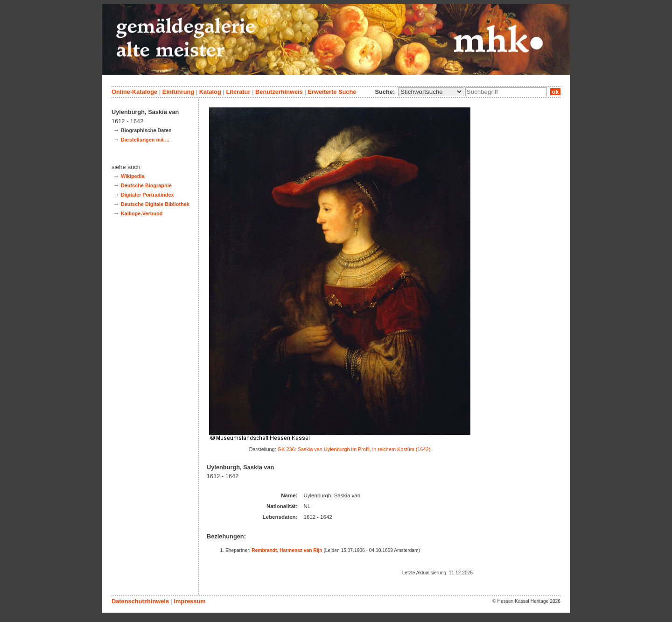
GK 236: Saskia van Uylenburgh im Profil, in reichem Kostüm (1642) (354, 449)
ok (555, 92)
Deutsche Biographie (146, 185)
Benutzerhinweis (279, 92)
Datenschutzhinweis (140, 601)
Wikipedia (133, 176)
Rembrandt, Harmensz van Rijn (287, 550)
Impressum (189, 601)
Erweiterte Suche (332, 92)
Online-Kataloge (134, 92)
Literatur (238, 92)
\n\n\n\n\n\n (431, 92)
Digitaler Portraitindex (147, 195)
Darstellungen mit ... (145, 140)
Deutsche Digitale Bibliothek (155, 204)
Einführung (178, 92)
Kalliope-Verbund (142, 213)
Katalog (210, 92)
